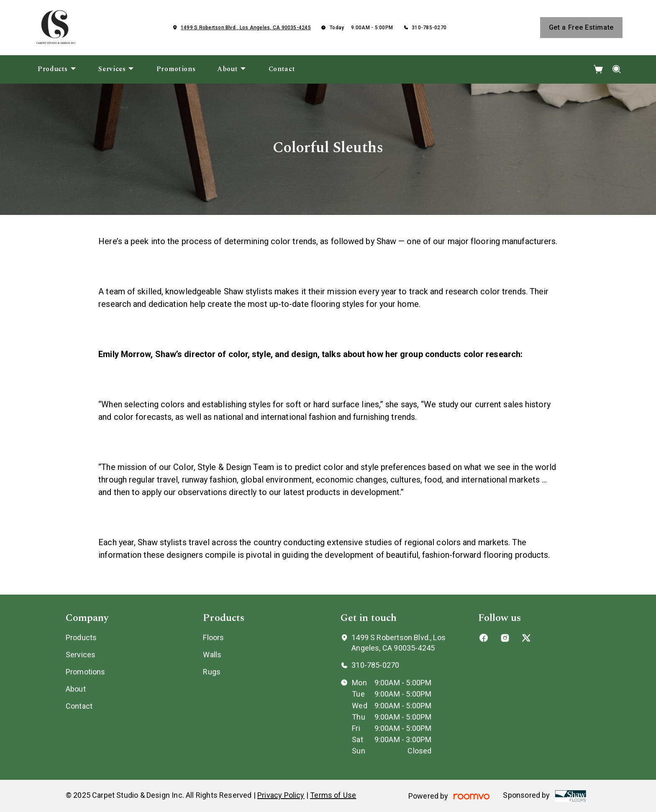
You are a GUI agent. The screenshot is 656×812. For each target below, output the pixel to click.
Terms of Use (333, 795)
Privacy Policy (281, 795)
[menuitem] (57, 69)
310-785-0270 (429, 28)
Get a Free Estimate (581, 27)
